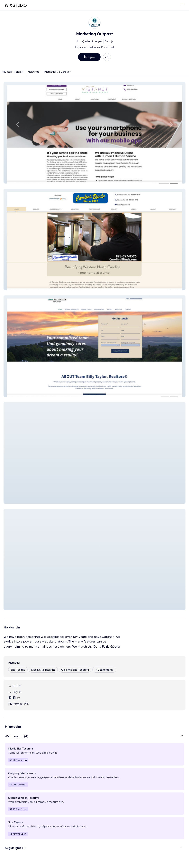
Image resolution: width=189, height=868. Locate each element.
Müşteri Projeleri (13, 72)
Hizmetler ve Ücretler (57, 72)
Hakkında (34, 72)
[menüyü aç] (182, 5)
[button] (94, 133)
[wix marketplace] (16, 5)
